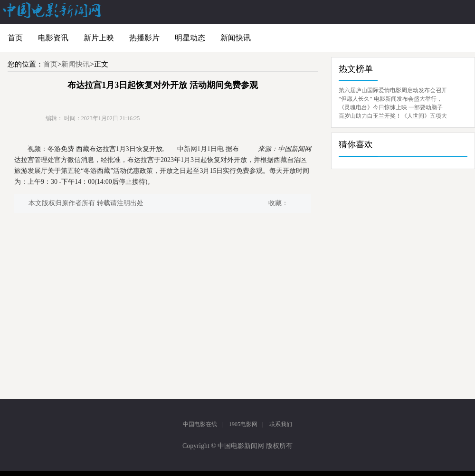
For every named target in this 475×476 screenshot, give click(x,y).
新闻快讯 (236, 38)
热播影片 (144, 38)
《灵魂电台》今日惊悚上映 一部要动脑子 (391, 107)
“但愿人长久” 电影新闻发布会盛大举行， (390, 99)
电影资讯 (53, 38)
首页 (15, 38)
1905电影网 (243, 424)
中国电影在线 (200, 424)
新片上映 (99, 38)
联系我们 (281, 424)
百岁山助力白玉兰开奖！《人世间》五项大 (393, 116)
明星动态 (190, 38)
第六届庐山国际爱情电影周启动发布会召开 (393, 90)
